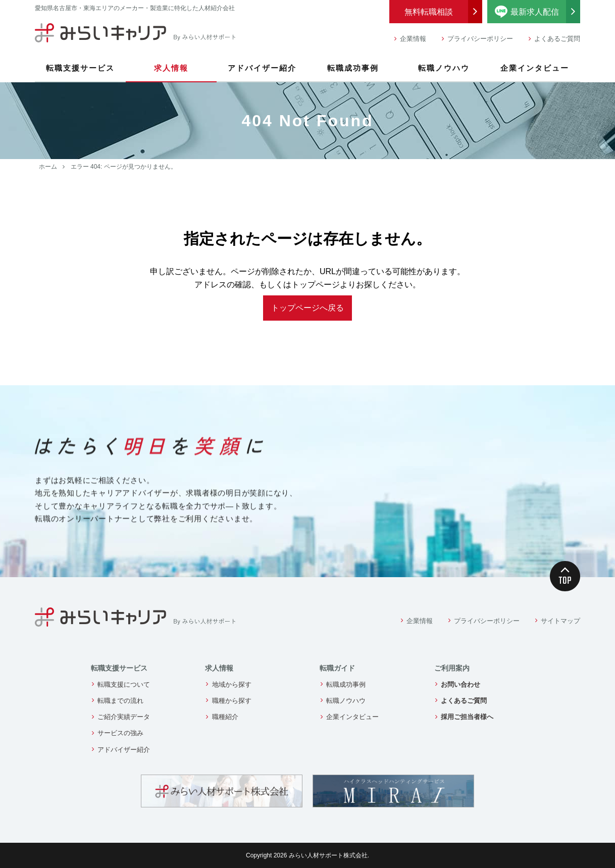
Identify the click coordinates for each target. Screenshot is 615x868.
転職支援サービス (80, 68)
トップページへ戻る (307, 308)
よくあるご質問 (557, 39)
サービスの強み (120, 733)
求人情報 (171, 68)
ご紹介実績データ (124, 717)
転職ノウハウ (444, 68)
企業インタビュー (535, 68)
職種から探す (232, 701)
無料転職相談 (429, 12)
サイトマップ (560, 621)
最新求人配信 (538, 12)
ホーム (48, 167)
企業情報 (413, 39)
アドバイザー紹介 (262, 68)
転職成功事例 (353, 68)
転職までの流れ (120, 701)
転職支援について (124, 684)
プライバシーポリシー (480, 39)
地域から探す (232, 684)
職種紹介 (225, 717)
